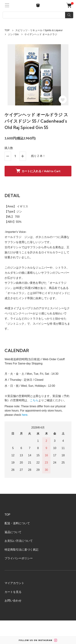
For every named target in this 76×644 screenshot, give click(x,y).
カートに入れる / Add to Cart (38, 171)
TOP (7, 30)
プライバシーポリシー (19, 558)
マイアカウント (14, 583)
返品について (13, 532)
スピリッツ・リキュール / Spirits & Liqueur (39, 30)
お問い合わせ (13, 601)
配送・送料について (17, 523)
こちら (34, 400)
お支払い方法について (19, 541)
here (25, 415)
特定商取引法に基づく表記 (21, 550)
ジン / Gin (13, 34)
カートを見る (13, 592)
